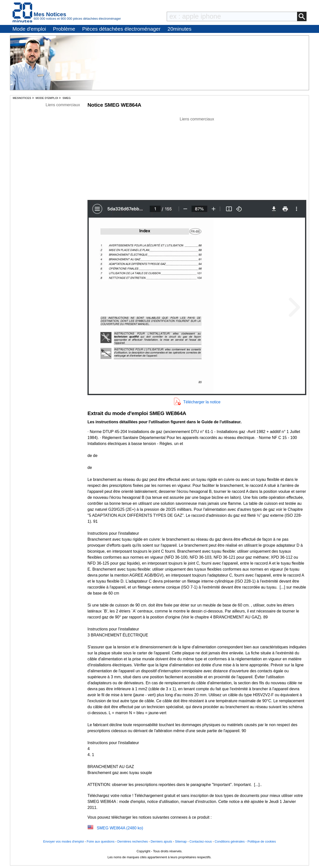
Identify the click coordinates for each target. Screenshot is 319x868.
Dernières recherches (133, 841)
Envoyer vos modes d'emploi (63, 841)
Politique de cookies (262, 841)
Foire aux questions (101, 841)
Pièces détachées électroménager (121, 29)
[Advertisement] (197, 157)
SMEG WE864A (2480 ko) (120, 828)
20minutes (179, 29)
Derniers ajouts (161, 841)
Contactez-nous (201, 841)
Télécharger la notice (202, 402)
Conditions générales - (231, 841)
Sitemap (181, 841)
